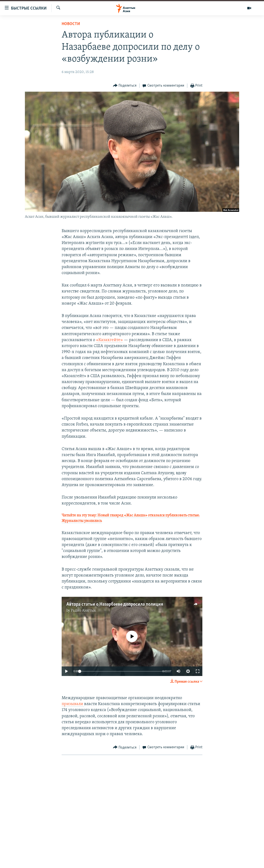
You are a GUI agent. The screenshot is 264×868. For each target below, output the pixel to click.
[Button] (125, 86)
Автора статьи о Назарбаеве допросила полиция (115, 604)
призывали (73, 704)
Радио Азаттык (83, 611)
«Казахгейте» (109, 340)
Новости (71, 24)
